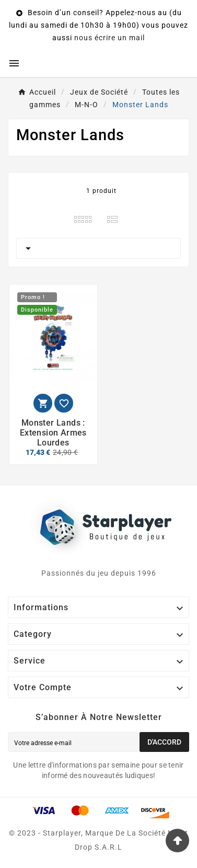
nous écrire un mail (109, 38)
